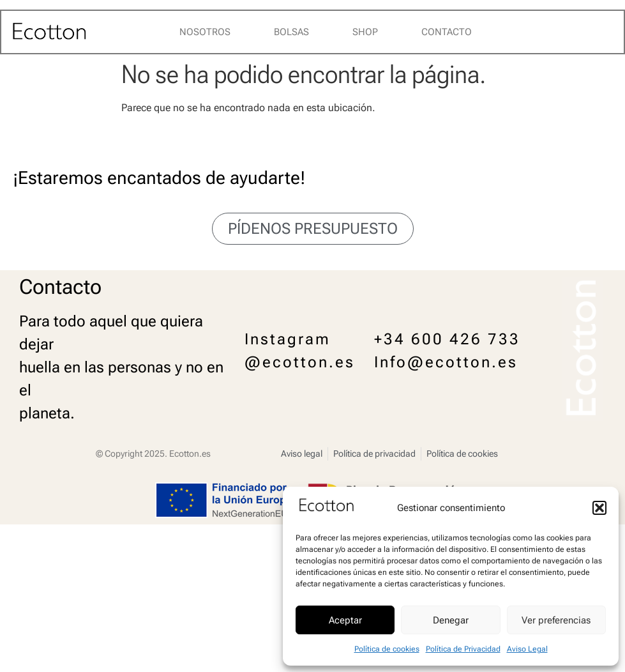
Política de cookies (387, 649)
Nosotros (205, 32)
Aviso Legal (527, 649)
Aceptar (345, 620)
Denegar (451, 620)
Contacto (447, 32)
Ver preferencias (556, 620)
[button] (599, 508)
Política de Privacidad (463, 649)
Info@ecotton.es (446, 362)
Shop (365, 32)
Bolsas (291, 32)
